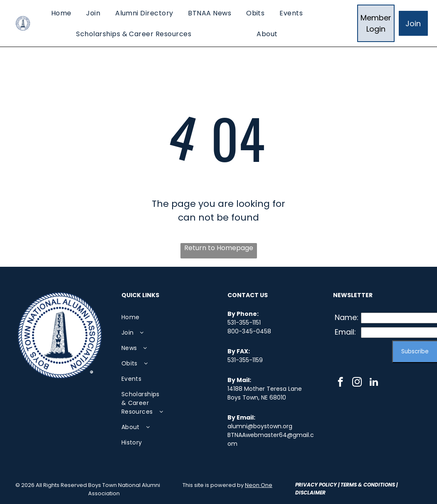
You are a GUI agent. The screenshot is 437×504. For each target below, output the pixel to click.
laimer (316, 493)
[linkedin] (374, 383)
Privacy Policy (316, 485)
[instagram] (357, 383)
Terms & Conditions (368, 485)
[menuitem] (61, 13)
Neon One (259, 485)
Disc (301, 493)
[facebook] (340, 383)
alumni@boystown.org (260, 426)
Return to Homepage (219, 248)
